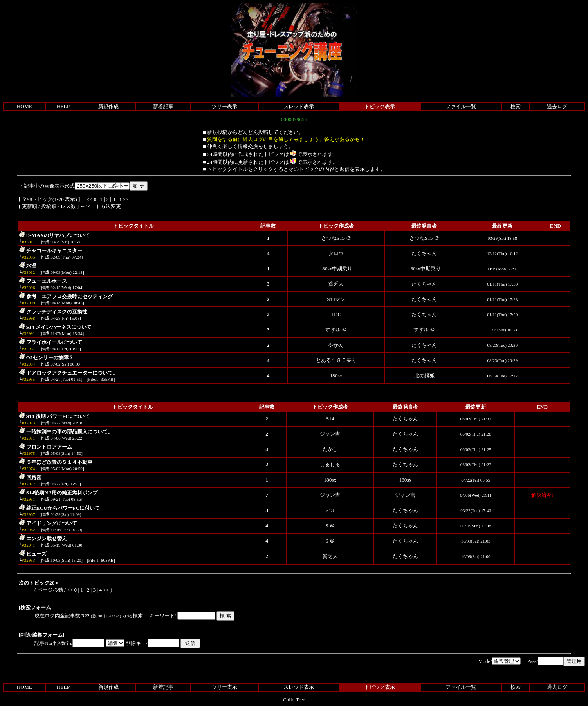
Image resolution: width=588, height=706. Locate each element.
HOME (24, 106)
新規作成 (108, 106)
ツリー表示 (225, 106)
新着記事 (163, 106)
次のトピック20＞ (39, 583)
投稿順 (49, 206)
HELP (63, 106)
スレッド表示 (299, 106)
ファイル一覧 (461, 106)
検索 (516, 106)
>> (125, 199)
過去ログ (557, 106)
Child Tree (294, 700)
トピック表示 (380, 106)
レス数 (68, 206)
